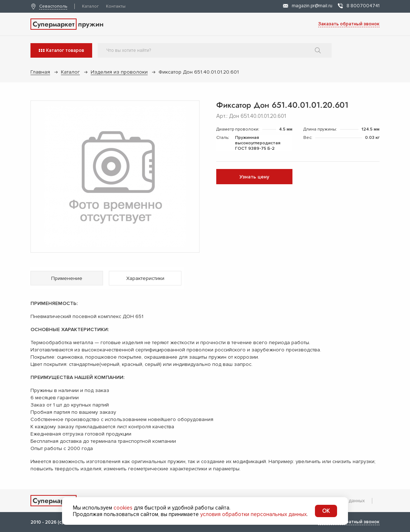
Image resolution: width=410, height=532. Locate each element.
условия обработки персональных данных (253, 514)
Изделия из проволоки (119, 72)
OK (326, 511)
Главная (40, 72)
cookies (123, 508)
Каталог (90, 6)
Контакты (116, 6)
